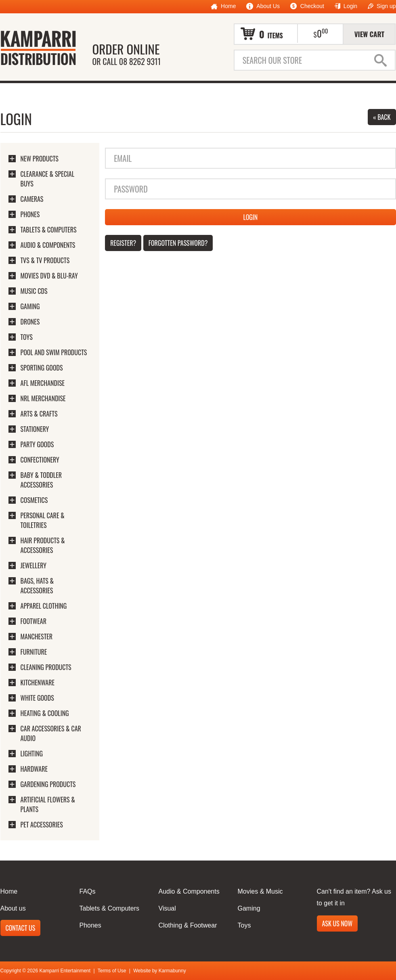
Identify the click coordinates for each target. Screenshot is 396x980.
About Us (263, 6)
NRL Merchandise (43, 398)
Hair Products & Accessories (43, 545)
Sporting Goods (42, 368)
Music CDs (34, 291)
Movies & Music (260, 891)
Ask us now (337, 923)
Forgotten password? (178, 243)
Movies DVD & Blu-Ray (49, 276)
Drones (30, 322)
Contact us (21, 928)
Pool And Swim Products (54, 352)
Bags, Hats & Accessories (37, 586)
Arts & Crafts (39, 414)
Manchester (37, 637)
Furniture (34, 652)
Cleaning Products (46, 667)
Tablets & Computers (49, 230)
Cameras (32, 199)
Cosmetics (34, 500)
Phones (30, 214)
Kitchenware (38, 683)
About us (13, 908)
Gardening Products (48, 784)
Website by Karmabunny (160, 971)
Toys (27, 337)
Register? (123, 243)
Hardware (34, 769)
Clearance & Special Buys (48, 179)
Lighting (32, 754)
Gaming (30, 306)
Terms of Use (112, 971)
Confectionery (40, 460)
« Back (382, 117)
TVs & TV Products (45, 260)
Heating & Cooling (45, 713)
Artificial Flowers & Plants (48, 804)
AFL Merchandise (43, 383)
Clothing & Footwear (188, 925)
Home (223, 6)
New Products (40, 159)
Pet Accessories (42, 825)
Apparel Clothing (44, 606)
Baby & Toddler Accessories (41, 480)
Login (346, 6)
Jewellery (34, 565)
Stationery (35, 429)
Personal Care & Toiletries (43, 520)
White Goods (37, 698)
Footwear (34, 621)
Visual (167, 908)
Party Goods (37, 444)
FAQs (88, 891)
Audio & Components (48, 245)
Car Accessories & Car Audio (51, 733)
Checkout (307, 6)
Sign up (382, 6)
